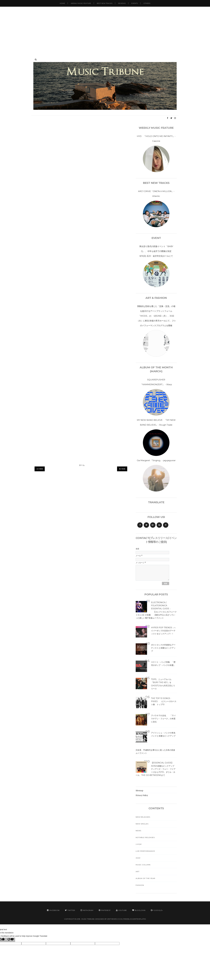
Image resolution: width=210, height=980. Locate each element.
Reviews (122, 3)
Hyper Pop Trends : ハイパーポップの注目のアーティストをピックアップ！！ (163, 631)
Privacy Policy (142, 795)
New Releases (143, 817)
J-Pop (139, 844)
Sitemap (139, 791)
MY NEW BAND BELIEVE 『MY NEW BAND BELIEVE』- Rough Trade (156, 422)
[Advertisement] (105, 29)
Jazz (138, 858)
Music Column (143, 865)
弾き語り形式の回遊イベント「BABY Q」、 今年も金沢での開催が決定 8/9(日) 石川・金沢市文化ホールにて (157, 251)
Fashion (140, 885)
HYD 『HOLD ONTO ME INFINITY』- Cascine (156, 139)
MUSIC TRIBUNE (88, 919)
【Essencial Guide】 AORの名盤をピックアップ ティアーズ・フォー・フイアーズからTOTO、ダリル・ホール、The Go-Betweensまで (158, 769)
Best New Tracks (105, 3)
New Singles (142, 824)
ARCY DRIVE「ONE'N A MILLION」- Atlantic (156, 194)
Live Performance (145, 851)
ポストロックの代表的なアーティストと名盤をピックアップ (163, 648)
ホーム (82, 465)
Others (147, 3)
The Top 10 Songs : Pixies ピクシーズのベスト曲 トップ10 (164, 701)
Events (135, 3)
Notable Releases (145, 837)
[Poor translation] (11, 940)
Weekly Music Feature (81, 3)
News (138, 831)
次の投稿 (40, 469)
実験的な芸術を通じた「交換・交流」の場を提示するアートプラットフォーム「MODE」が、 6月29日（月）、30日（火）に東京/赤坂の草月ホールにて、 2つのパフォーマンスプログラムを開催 (156, 316)
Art (138, 872)
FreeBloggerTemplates (135, 919)
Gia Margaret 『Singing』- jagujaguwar (156, 460)
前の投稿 (122, 469)
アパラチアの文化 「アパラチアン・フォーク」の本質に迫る (163, 719)
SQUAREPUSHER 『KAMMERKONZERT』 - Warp (156, 382)
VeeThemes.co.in (115, 919)
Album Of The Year (145, 878)
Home (62, 3)
